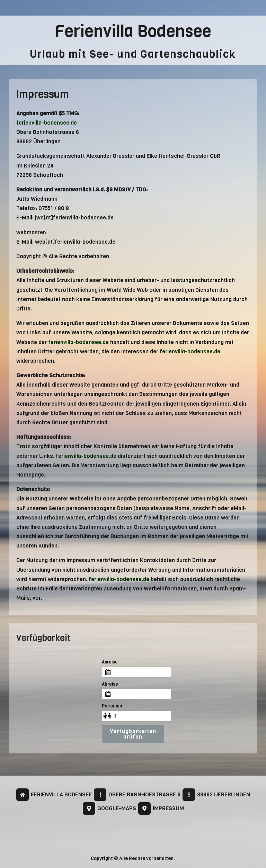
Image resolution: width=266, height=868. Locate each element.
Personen (112, 706)
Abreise (110, 684)
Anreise (110, 662)
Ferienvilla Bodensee (133, 31)
